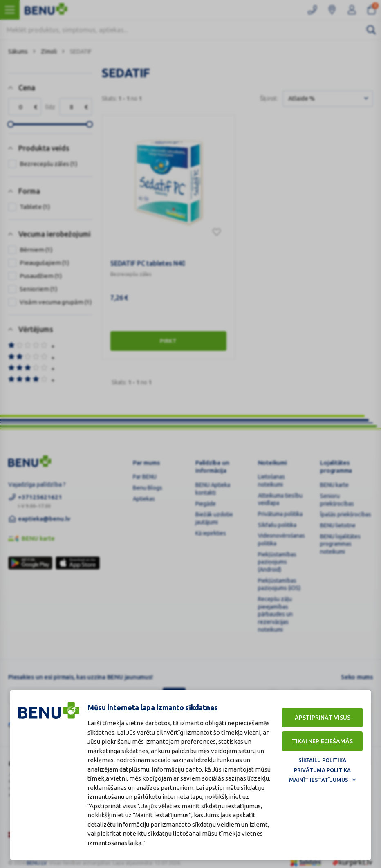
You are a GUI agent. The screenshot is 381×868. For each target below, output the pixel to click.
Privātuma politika (322, 770)
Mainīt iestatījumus (319, 780)
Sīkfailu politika (322, 760)
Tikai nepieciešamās (322, 741)
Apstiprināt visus (323, 718)
